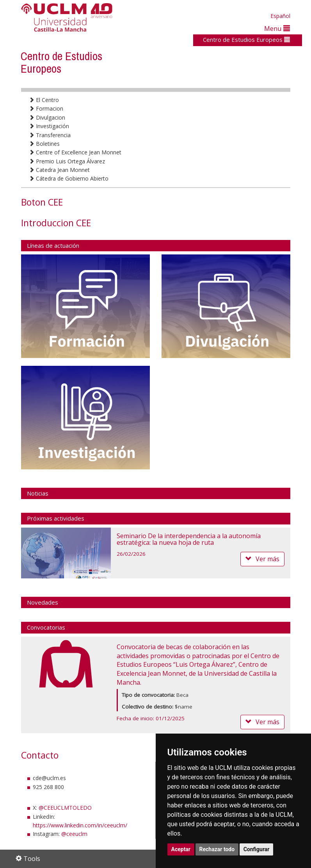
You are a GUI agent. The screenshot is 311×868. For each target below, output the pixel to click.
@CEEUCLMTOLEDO (65, 808)
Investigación (49, 126)
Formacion (46, 108)
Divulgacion (47, 117)
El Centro (44, 100)
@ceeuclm (74, 834)
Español (280, 16)
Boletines (44, 144)
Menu (277, 28)
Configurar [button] (257, 849)
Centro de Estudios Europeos (246, 39)
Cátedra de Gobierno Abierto (69, 178)
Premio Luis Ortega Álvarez (67, 161)
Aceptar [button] (181, 849)
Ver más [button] (262, 559)
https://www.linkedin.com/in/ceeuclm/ (80, 825)
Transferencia (50, 135)
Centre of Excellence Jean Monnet (75, 152)
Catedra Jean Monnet (59, 170)
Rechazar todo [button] (217, 849)
